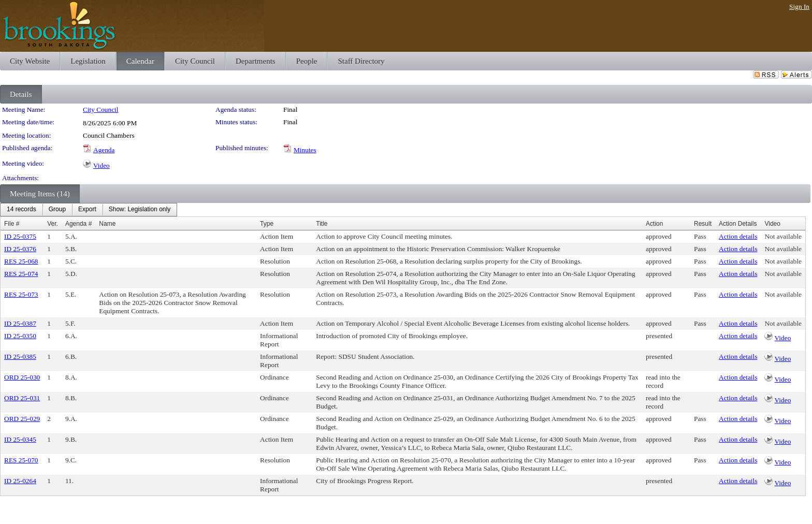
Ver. (53, 224)
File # (12, 224)
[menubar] (89, 210)
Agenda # (78, 224)
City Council (101, 110)
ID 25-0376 (20, 249)
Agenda (104, 150)
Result (703, 224)
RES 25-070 (21, 460)
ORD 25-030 (22, 377)
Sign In (799, 6)
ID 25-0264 (20, 481)
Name (107, 224)
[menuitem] (21, 210)
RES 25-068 (21, 261)
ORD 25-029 (22, 419)
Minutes (305, 150)
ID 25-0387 (20, 323)
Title (322, 224)
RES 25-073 (21, 294)
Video (102, 165)
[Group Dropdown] (57, 210)
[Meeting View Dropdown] (140, 210)
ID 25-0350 (20, 336)
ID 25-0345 (20, 439)
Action (654, 224)
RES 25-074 (21, 274)
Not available (783, 236)
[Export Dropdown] (87, 210)
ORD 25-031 (22, 398)
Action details (738, 236)
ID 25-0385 (20, 356)
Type (267, 224)
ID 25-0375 (20, 236)
